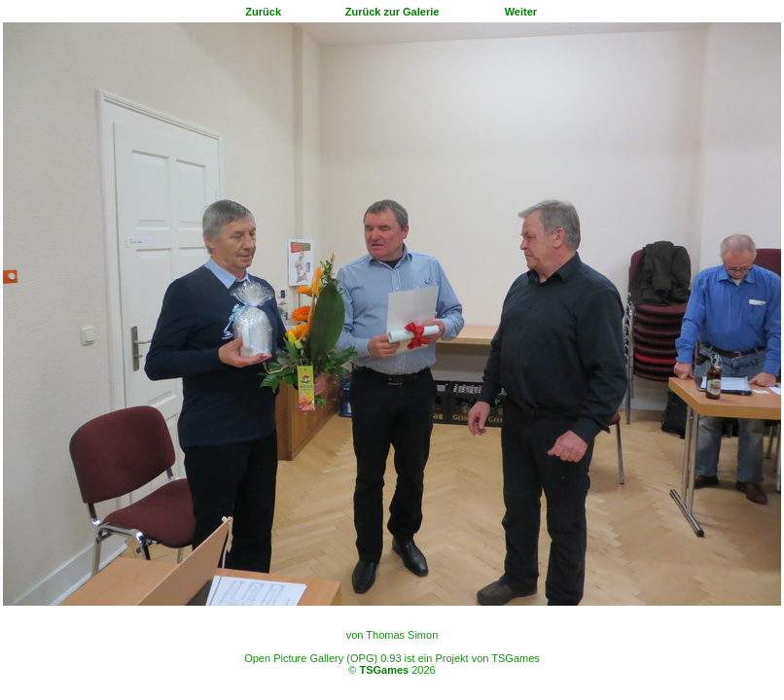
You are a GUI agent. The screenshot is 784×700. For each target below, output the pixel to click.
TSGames (384, 670)
